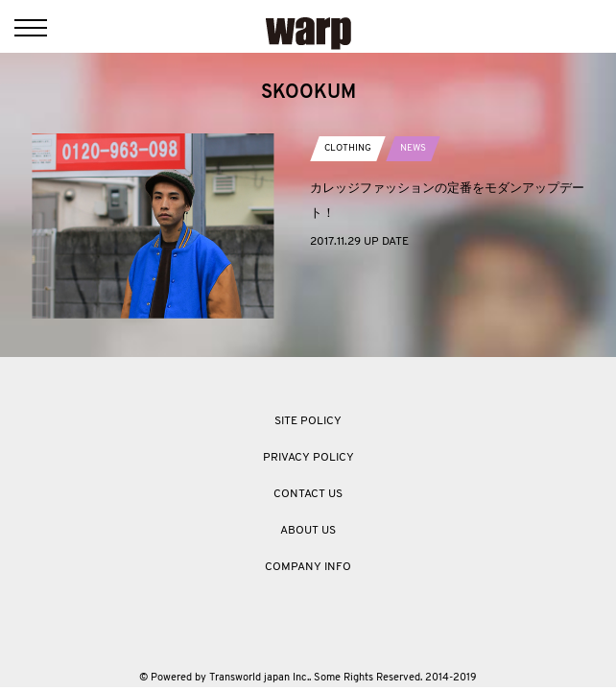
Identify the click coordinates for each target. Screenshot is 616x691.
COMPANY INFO (308, 567)
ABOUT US (308, 531)
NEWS (413, 148)
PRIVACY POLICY (308, 458)
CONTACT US (308, 494)
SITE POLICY (308, 421)
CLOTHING (348, 148)
